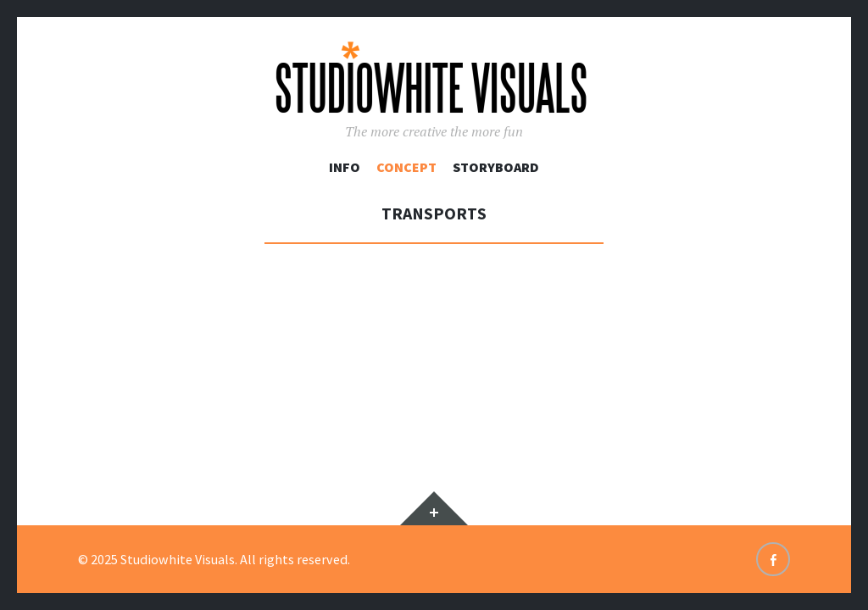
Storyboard (496, 167)
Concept (406, 167)
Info (345, 167)
